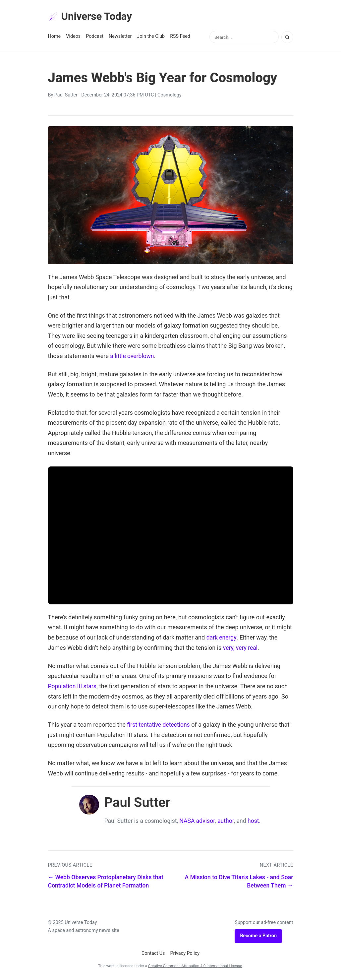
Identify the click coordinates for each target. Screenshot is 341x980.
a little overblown (133, 356)
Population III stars (73, 686)
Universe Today (91, 17)
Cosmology (169, 96)
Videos (73, 37)
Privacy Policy (185, 953)
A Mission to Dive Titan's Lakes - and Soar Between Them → (239, 882)
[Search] (287, 37)
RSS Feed (180, 37)
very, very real (241, 648)
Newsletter (120, 37)
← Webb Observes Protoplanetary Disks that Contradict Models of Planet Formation (106, 882)
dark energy (222, 638)
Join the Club (151, 37)
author (226, 821)
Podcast (95, 37)
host (253, 821)
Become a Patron (258, 936)
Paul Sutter (66, 96)
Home (55, 37)
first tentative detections (159, 725)
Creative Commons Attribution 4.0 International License (195, 966)
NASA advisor (197, 821)
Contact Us (153, 953)
